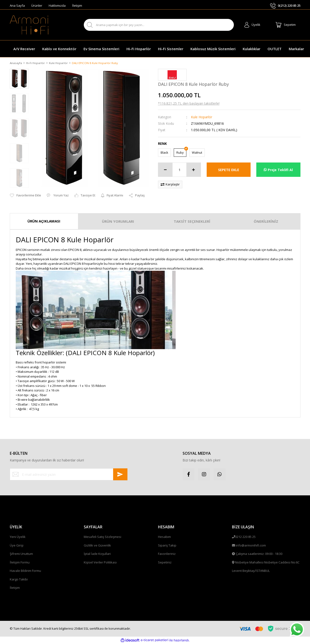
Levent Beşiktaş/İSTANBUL (251, 571)
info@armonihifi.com (251, 546)
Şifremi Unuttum (21, 554)
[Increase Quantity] (194, 170)
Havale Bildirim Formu (25, 571)
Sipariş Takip (167, 546)
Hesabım (164, 537)
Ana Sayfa (17, 5)
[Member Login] (252, 25)
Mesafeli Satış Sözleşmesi (102, 537)
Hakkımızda (57, 5)
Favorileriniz (167, 554)
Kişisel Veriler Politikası (100, 563)
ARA (226, 25)
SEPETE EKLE (229, 170)
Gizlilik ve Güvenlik (97, 546)
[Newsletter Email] (69, 475)
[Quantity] (179, 170)
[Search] (159, 25)
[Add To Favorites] (25, 196)
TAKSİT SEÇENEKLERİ (192, 222)
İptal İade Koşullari (97, 554)
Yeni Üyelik (18, 537)
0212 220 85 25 (245, 537)
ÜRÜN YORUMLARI (118, 222)
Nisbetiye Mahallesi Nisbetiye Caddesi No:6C (267, 563)
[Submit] (120, 475)
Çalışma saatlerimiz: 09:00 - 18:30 (259, 554)
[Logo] (29, 25)
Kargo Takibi (19, 579)
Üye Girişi (17, 546)
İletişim (77, 5)
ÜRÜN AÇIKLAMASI (44, 222)
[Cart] (286, 25)
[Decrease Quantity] (165, 170)
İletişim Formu (20, 563)
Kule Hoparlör (202, 117)
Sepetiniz (165, 563)
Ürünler (37, 5)
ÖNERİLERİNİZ (266, 222)
